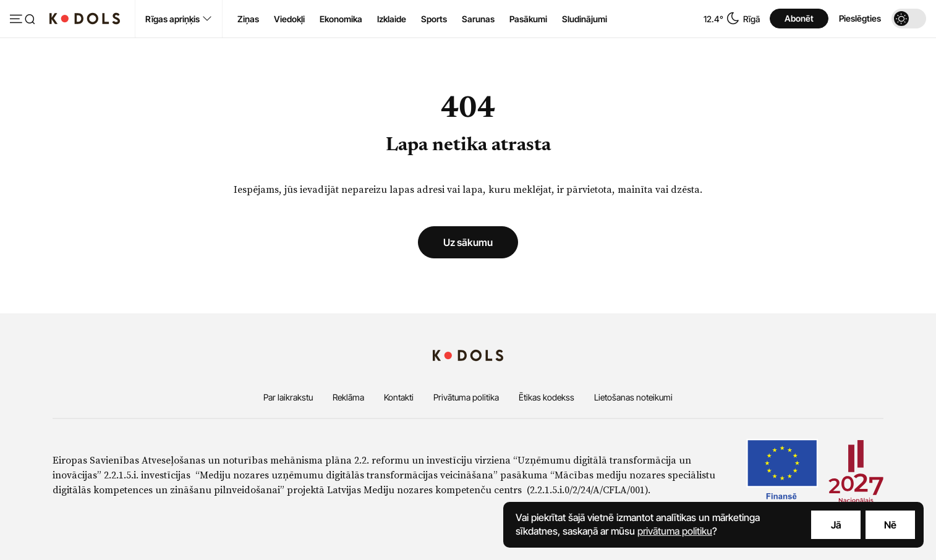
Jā (836, 525)
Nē (890, 525)
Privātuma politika (466, 397)
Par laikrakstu (288, 397)
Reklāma (348, 397)
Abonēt (799, 18)
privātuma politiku (675, 531)
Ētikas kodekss (547, 397)
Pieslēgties (860, 18)
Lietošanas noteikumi (633, 397)
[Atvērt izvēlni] (22, 20)
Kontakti (399, 397)
